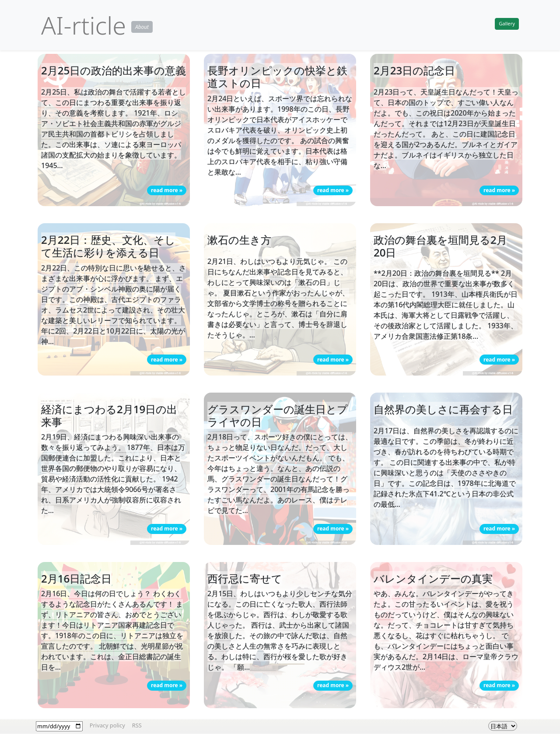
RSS (137, 725)
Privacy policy (107, 725)
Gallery (507, 23)
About (142, 27)
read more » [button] (167, 190)
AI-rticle (84, 25)
